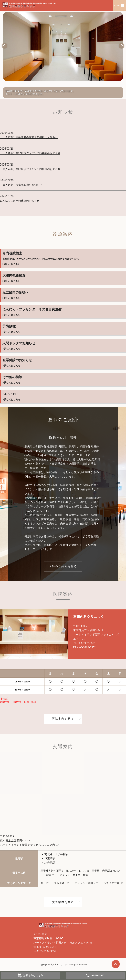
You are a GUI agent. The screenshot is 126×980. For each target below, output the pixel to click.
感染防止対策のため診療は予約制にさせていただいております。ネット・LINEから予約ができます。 (40, 93)
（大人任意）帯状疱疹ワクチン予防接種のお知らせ (30, 153)
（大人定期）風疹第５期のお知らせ (21, 185)
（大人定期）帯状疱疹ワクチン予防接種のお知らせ (30, 169)
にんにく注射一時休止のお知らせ (20, 201)
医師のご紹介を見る (63, 566)
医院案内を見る (63, 719)
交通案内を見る (63, 902)
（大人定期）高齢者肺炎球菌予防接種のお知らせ (29, 137)
